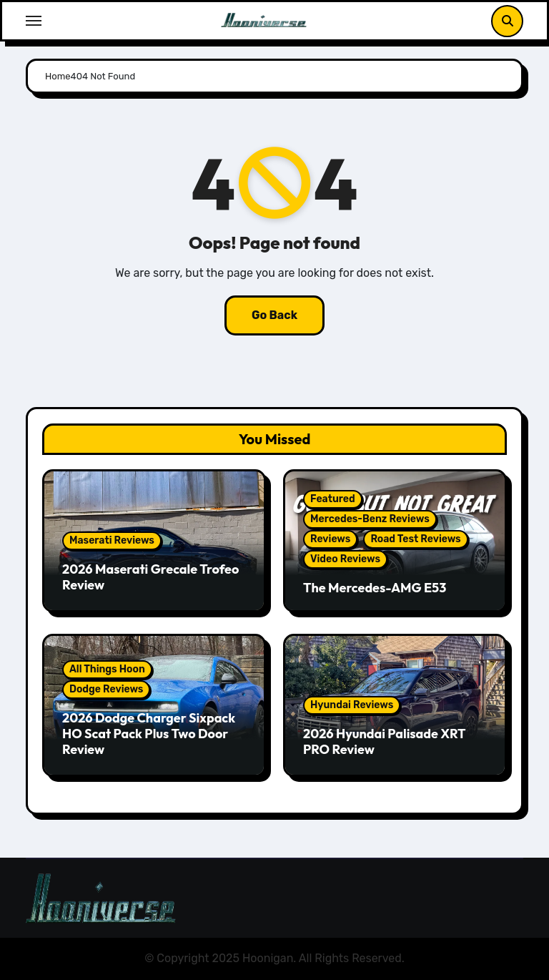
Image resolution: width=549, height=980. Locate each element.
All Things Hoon (107, 669)
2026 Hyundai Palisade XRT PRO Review (384, 741)
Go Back (274, 315)
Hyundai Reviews (352, 705)
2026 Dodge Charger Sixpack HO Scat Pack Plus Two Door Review (149, 733)
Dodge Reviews (106, 689)
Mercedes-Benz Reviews (370, 519)
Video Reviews (345, 559)
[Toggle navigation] (34, 21)
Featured (333, 499)
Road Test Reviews (415, 539)
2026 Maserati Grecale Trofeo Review (150, 577)
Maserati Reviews (112, 540)
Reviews (330, 539)
